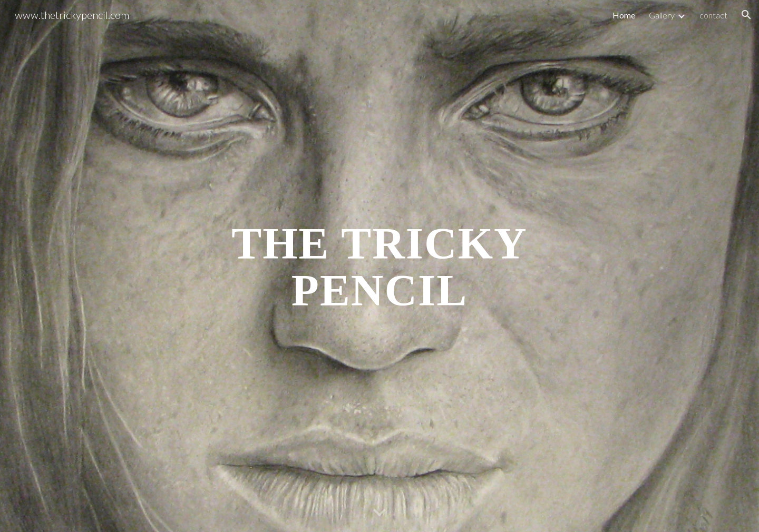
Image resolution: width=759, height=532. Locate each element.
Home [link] (624, 15)
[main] (379, 266)
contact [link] (713, 15)
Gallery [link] (662, 15)
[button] (746, 15)
